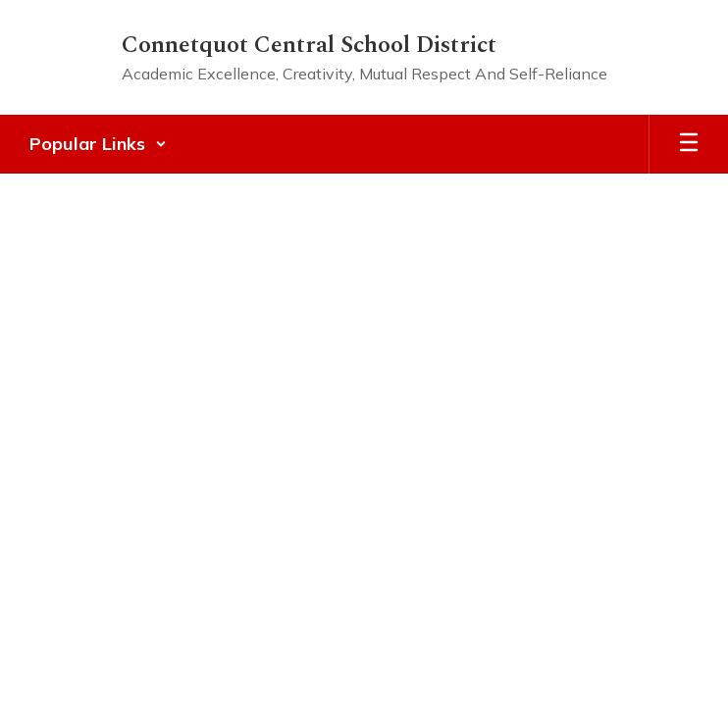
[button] (98, 144)
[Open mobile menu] (689, 144)
